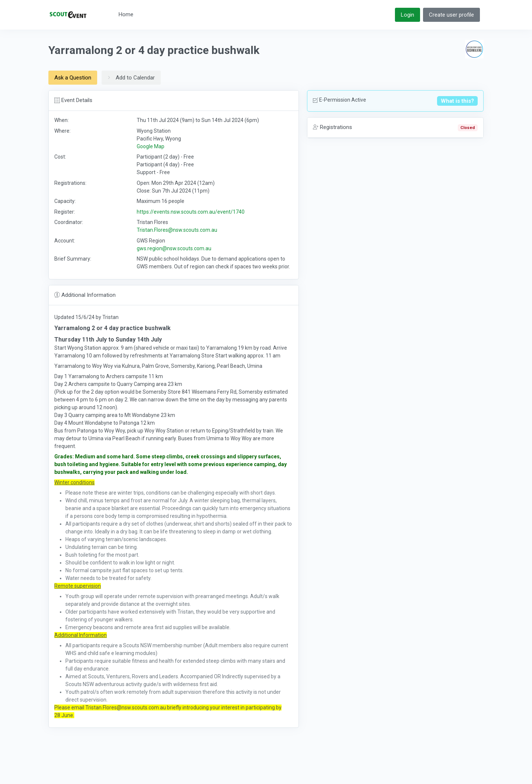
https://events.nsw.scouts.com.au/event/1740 (191, 212)
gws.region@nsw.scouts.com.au (174, 248)
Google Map (151, 146)
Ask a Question (73, 78)
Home (126, 14)
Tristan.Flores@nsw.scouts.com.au (177, 230)
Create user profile (451, 15)
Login (407, 15)
